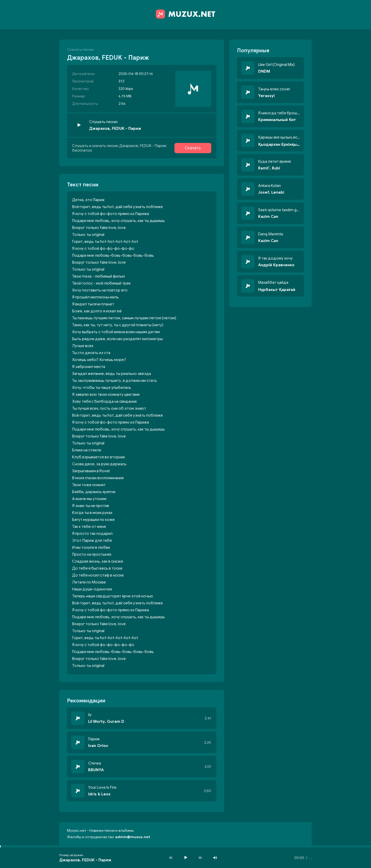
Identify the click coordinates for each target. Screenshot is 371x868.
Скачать (193, 148)
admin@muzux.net (133, 837)
